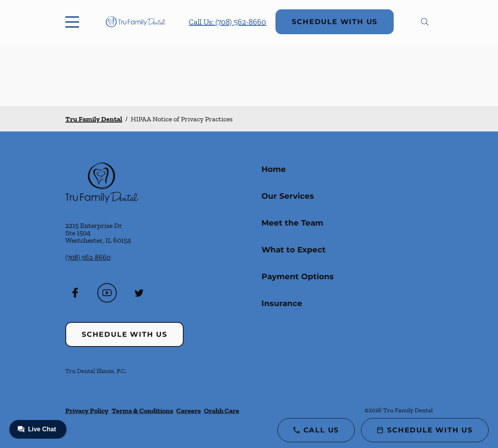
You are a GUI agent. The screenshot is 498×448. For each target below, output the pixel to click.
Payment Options (298, 276)
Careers (189, 411)
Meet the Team (292, 223)
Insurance (282, 303)
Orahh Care (222, 411)
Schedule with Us (335, 22)
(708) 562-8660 (88, 257)
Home (274, 169)
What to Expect (294, 250)
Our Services (288, 196)
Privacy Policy (87, 411)
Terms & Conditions (142, 411)
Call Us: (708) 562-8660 (227, 22)
